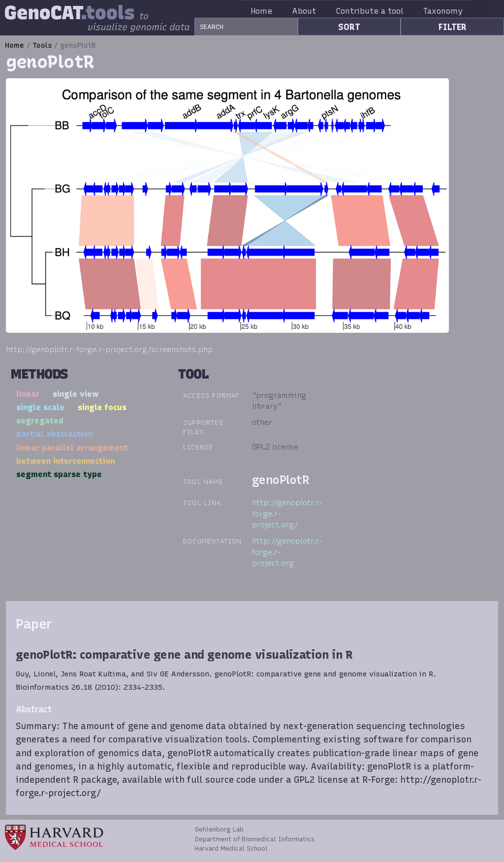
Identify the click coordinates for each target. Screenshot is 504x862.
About (316, 11)
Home (273, 11)
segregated (40, 420)
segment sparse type (59, 474)
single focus (102, 407)
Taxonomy (455, 11)
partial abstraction (54, 434)
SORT (349, 27)
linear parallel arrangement (72, 447)
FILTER (452, 27)
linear (28, 394)
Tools (42, 45)
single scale (40, 407)
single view (76, 394)
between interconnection (65, 461)
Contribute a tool (381, 11)
